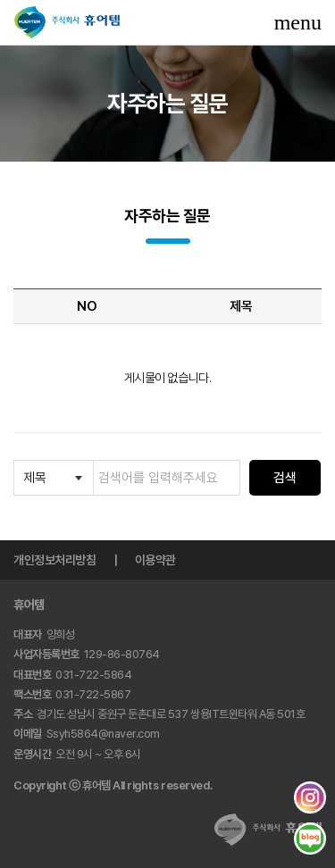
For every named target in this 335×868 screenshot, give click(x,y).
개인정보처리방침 (54, 560)
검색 (285, 478)
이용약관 (155, 560)
